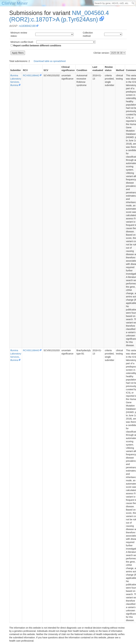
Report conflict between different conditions (36, 46)
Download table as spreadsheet (50, 61)
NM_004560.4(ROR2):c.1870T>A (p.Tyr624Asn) (59, 16)
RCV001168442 (31, 75)
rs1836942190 (27, 26)
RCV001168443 (31, 350)
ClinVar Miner (15, 3)
